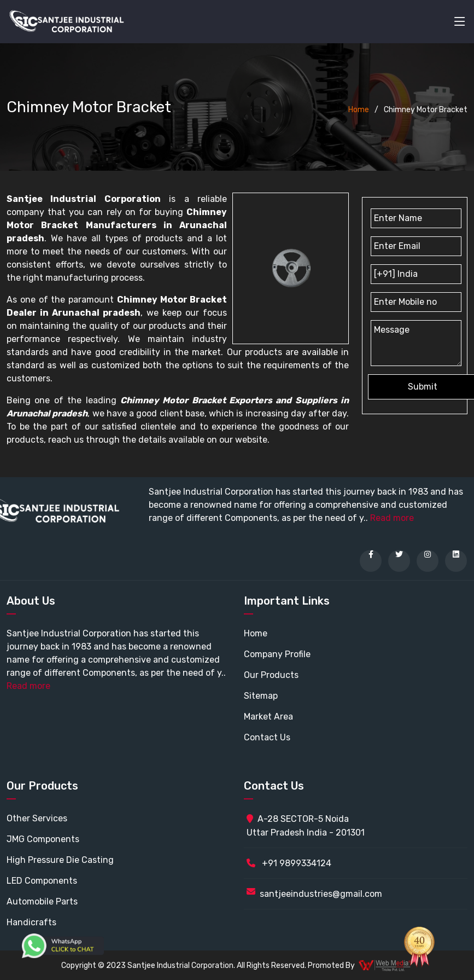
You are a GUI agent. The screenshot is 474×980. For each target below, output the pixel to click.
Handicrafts (31, 922)
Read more (392, 518)
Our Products (271, 675)
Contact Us (267, 737)
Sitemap (261, 696)
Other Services (37, 818)
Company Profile (277, 654)
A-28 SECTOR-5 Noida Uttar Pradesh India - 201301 (306, 826)
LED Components (42, 881)
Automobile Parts (42, 901)
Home (359, 110)
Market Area (268, 717)
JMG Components (43, 839)
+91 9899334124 (289, 863)
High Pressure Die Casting (60, 860)
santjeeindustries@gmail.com (321, 894)
